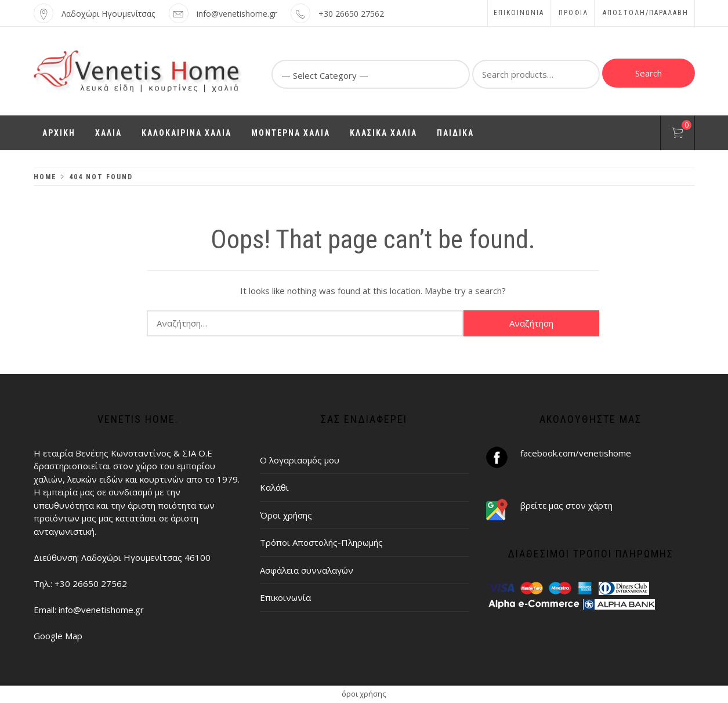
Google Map (58, 636)
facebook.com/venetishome (576, 453)
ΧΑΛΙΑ (108, 133)
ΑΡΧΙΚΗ (59, 133)
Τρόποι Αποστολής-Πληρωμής (321, 542)
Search (649, 73)
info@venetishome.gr (237, 14)
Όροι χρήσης (286, 515)
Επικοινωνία (519, 13)
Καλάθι (274, 487)
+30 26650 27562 (351, 14)
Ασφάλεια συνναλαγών (307, 570)
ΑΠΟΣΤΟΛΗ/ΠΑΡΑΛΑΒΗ (646, 13)
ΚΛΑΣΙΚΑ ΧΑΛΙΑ (383, 133)
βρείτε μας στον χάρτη (566, 505)
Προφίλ (573, 13)
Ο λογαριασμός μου (300, 460)
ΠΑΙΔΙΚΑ (455, 133)
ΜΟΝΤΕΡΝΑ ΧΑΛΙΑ (291, 133)
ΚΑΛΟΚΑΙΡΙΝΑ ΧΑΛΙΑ (186, 133)
